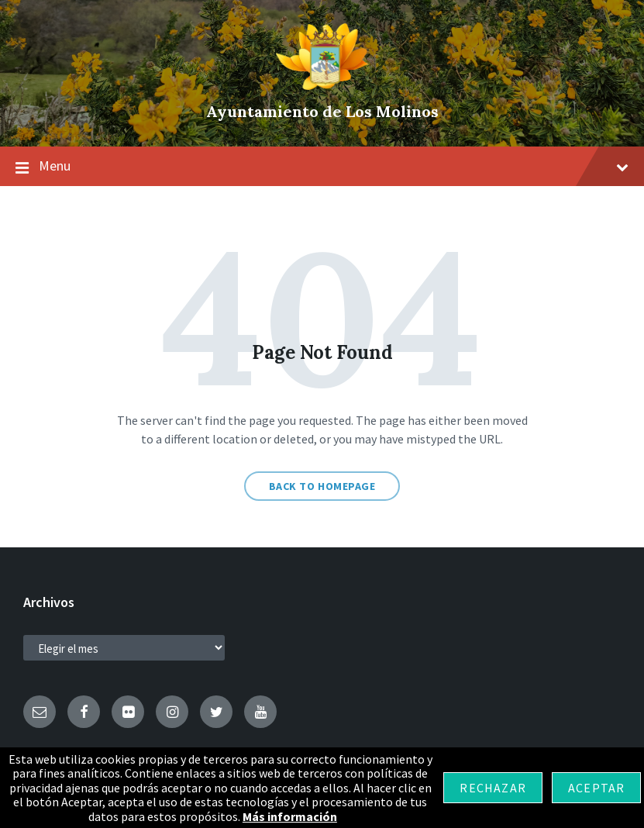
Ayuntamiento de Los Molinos (322, 111)
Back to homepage (322, 486)
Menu (322, 167)
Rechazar (493, 788)
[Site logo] (322, 85)
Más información (290, 816)
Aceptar (596, 788)
